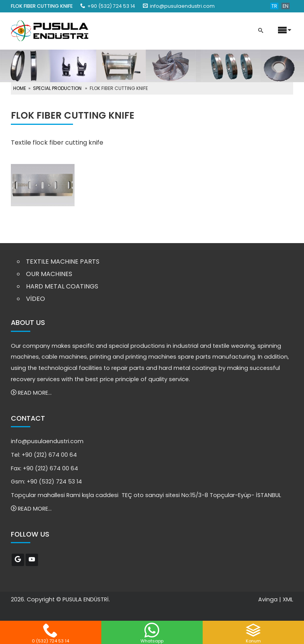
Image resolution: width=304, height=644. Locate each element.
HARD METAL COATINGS (62, 286)
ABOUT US (28, 323)
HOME (20, 88)
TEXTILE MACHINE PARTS (63, 262)
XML (288, 599)
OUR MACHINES (49, 274)
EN (286, 6)
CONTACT (28, 418)
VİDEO (36, 299)
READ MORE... (31, 393)
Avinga (268, 599)
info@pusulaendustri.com (182, 6)
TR (274, 6)
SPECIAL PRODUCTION (57, 88)
